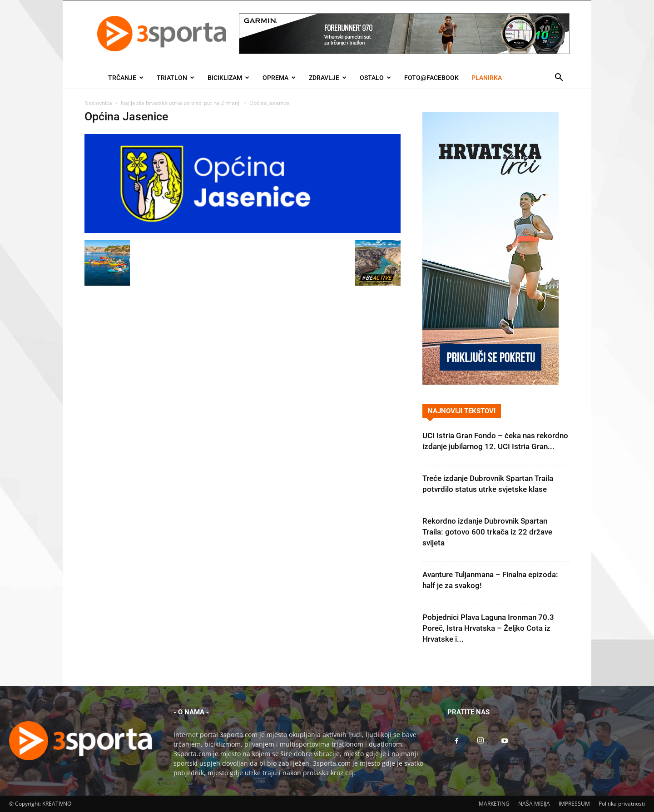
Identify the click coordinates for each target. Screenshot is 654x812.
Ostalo (375, 78)
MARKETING (494, 804)
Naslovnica (98, 103)
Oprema (279, 78)
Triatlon (176, 78)
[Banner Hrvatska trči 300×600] (490, 382)
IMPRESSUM (574, 804)
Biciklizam (228, 78)
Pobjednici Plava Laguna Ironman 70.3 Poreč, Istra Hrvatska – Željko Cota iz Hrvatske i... (488, 628)
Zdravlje (328, 78)
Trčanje (126, 78)
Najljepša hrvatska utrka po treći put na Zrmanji (181, 103)
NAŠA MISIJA (534, 804)
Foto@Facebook (431, 78)
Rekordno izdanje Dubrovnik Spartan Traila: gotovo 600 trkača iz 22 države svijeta (487, 532)
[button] (559, 78)
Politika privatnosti (622, 804)
